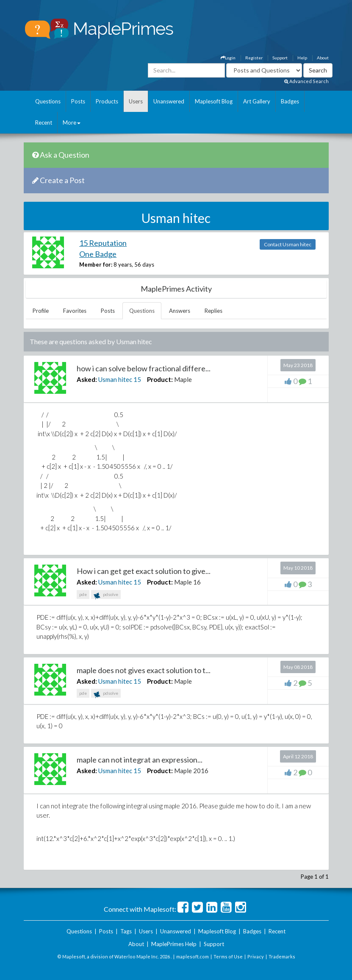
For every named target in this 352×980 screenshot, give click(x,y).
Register (254, 58)
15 (137, 379)
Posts (78, 101)
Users (136, 101)
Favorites (75, 311)
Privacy (256, 956)
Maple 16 (187, 582)
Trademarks (282, 956)
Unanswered (169, 101)
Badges (290, 101)
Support (280, 58)
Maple (183, 379)
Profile (41, 311)
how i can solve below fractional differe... (144, 368)
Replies (213, 311)
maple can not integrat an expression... (140, 760)
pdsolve (106, 595)
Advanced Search (306, 81)
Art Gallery (257, 101)
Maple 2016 (191, 771)
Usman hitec (115, 379)
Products (107, 101)
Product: (160, 379)
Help (302, 58)
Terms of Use (228, 956)
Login (228, 58)
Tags (126, 931)
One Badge (98, 254)
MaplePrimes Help (174, 944)
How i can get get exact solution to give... (144, 571)
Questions (48, 101)
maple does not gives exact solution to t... (144, 670)
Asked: (87, 379)
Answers (180, 311)
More (72, 122)
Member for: (96, 264)
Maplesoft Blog (214, 101)
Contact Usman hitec (288, 244)
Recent (44, 122)
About (323, 58)
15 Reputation (103, 243)
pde (83, 594)
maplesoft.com (193, 956)
